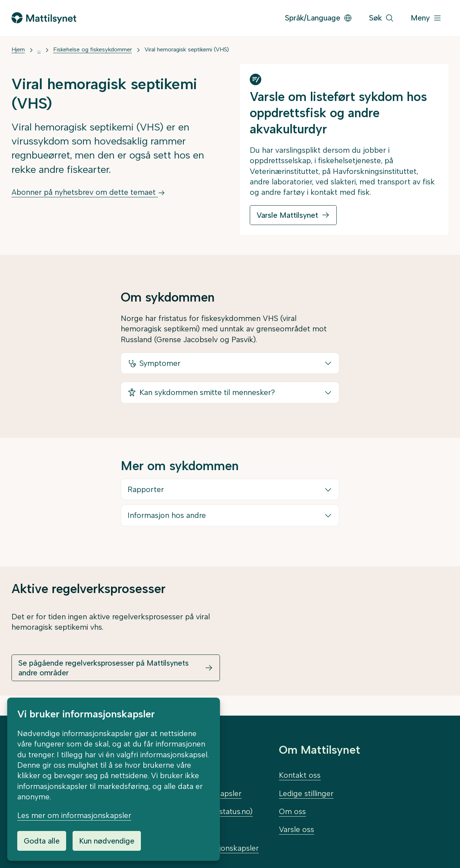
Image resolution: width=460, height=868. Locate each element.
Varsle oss (296, 829)
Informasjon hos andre (167, 515)
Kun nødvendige (107, 841)
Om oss (292, 811)
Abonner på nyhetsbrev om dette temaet (88, 192)
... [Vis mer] (39, 49)
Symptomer (154, 363)
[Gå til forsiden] (44, 18)
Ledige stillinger (306, 793)
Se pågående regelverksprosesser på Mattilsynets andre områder (103, 668)
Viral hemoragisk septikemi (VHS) (187, 49)
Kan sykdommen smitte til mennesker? (201, 392)
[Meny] (426, 18)
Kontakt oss (300, 775)
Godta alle (42, 841)
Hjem (18, 49)
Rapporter (146, 489)
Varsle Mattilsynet (287, 215)
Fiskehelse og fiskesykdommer (93, 49)
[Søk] (381, 18)
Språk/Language (319, 18)
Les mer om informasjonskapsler (74, 815)
